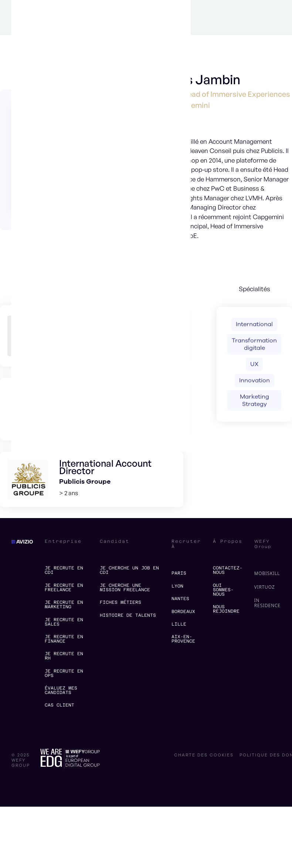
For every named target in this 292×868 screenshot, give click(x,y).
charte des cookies (204, 755)
